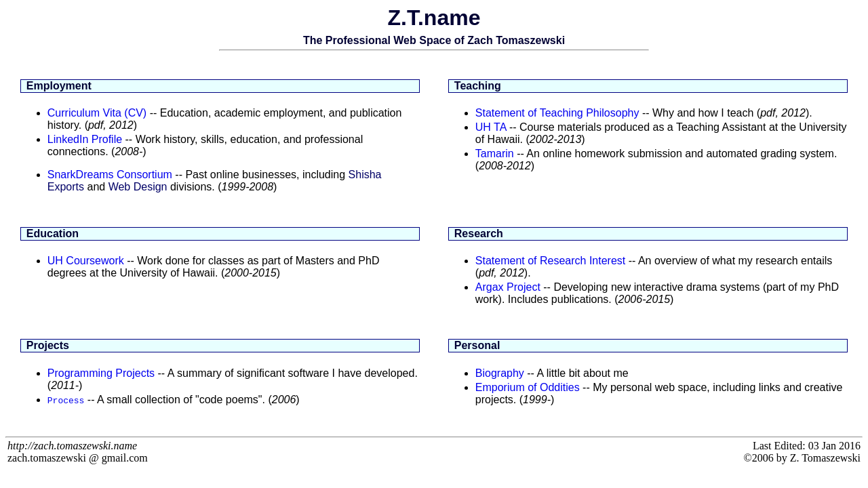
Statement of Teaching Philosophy (557, 113)
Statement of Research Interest (550, 261)
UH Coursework (86, 261)
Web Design (138, 187)
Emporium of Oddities (528, 387)
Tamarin (495, 154)
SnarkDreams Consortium (110, 175)
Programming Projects (101, 373)
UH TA (491, 127)
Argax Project (508, 287)
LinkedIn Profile (85, 139)
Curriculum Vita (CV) (97, 113)
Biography (500, 373)
